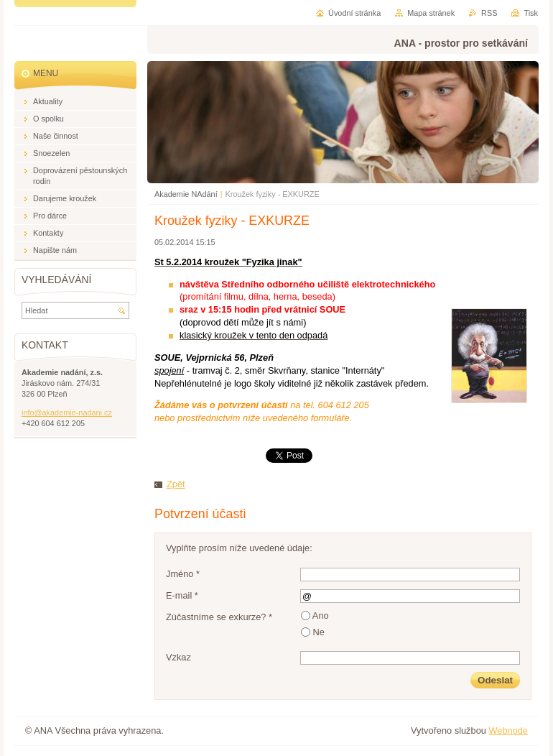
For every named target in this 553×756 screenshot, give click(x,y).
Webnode (508, 730)
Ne (319, 632)
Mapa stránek (431, 13)
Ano (321, 616)
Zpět (176, 484)
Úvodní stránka (354, 13)
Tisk (531, 13)
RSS (489, 13)
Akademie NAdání (186, 194)
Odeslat (495, 680)
